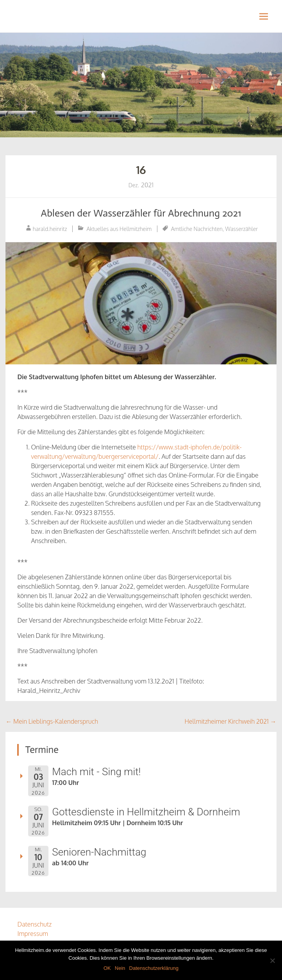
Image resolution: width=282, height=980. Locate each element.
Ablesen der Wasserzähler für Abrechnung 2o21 (141, 213)
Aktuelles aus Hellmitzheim (119, 229)
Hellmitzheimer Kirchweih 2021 (230, 721)
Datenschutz (34, 924)
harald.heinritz (50, 229)
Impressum (33, 934)
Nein (120, 968)
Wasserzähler (242, 229)
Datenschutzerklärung (154, 968)
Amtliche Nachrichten (197, 229)
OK (107, 968)
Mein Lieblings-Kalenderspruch (52, 721)
